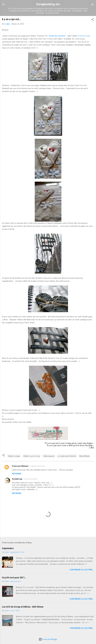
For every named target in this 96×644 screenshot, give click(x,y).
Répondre (17, 474)
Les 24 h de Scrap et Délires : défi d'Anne (23, 607)
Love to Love (84, 36)
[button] (92, 20)
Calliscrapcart (49, 456)
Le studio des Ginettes (67, 456)
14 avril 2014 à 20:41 (30, 479)
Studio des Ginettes (57, 36)
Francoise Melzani (20, 466)
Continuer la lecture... (82, 570)
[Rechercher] (92, 5)
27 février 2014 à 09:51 (37, 466)
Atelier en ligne (14, 456)
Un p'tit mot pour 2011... (14, 578)
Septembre (8, 548)
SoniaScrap (17, 479)
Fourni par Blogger (48, 639)
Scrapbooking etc (48, 4)
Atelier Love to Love (32, 456)
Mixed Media (84, 456)
